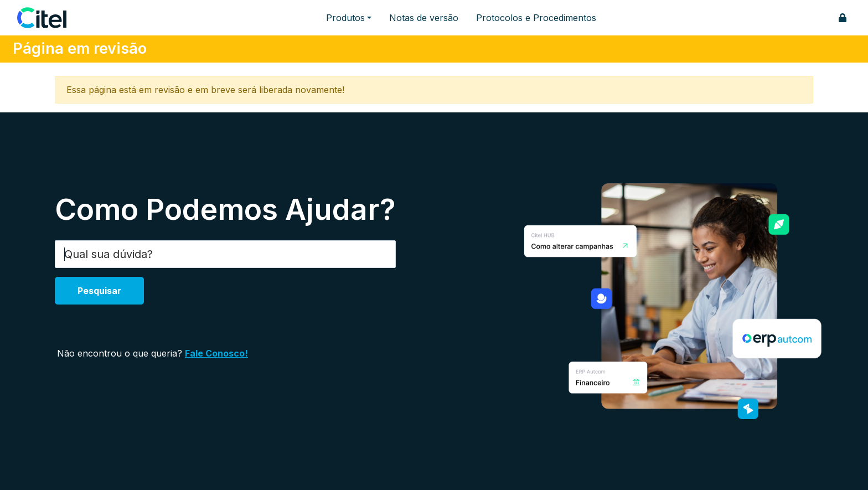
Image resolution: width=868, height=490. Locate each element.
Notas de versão (424, 18)
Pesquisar (99, 291)
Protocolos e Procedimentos (536, 18)
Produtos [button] (345, 18)
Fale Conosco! (216, 353)
